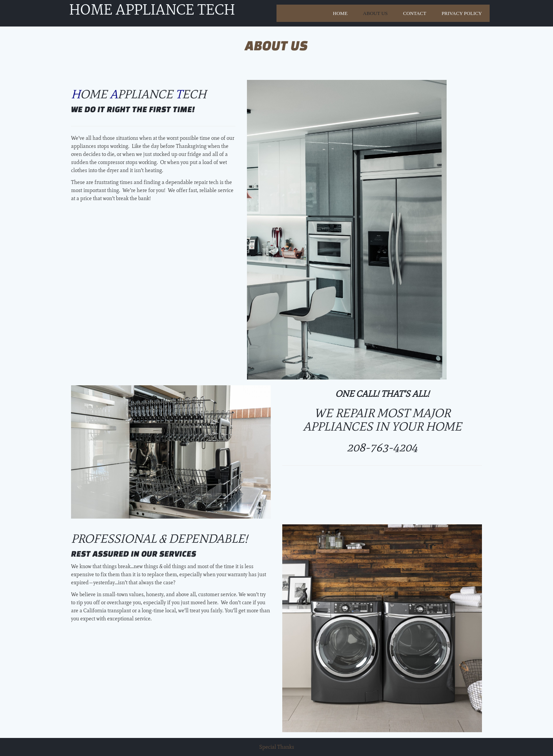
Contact (415, 13)
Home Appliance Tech (152, 11)
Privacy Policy (462, 13)
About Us (375, 13)
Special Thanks (277, 747)
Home (340, 13)
